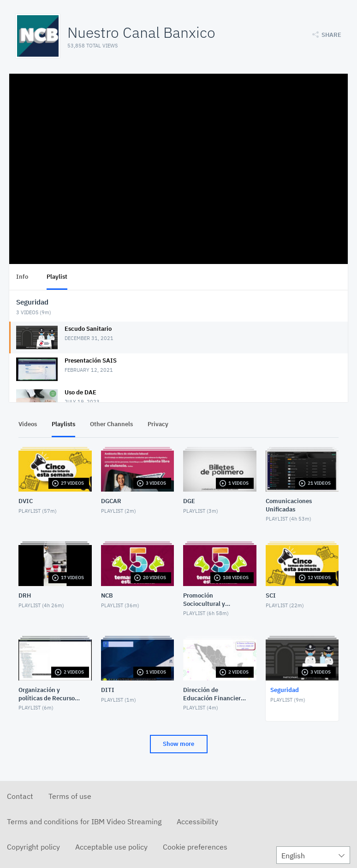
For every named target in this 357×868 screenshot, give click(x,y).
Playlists (63, 424)
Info (22, 277)
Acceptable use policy (111, 847)
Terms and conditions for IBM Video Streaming (84, 821)
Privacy (158, 424)
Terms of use (70, 796)
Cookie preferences (195, 847)
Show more (178, 744)
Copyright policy (33, 847)
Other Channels (111, 424)
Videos (28, 424)
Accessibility (197, 821)
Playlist (57, 277)
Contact (20, 796)
